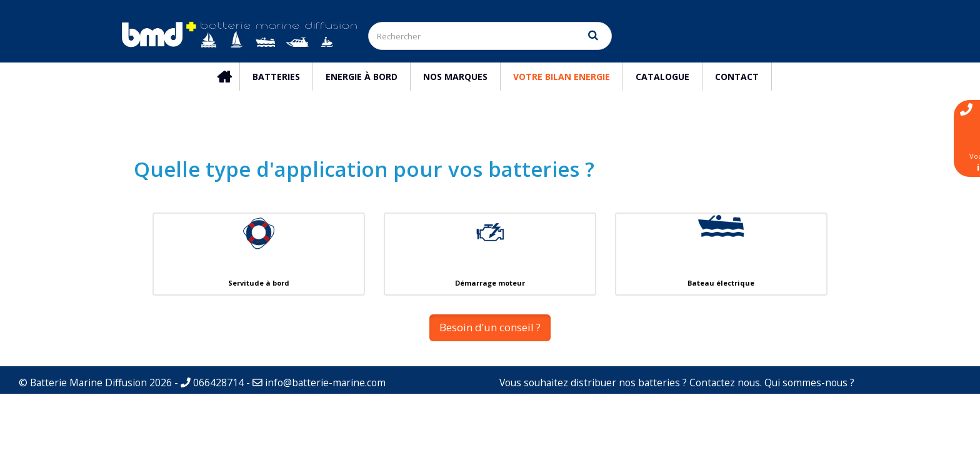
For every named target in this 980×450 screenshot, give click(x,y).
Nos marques (455, 77)
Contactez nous (725, 382)
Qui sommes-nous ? (809, 382)
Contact (737, 77)
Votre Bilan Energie (562, 77)
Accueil (230, 77)
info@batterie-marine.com (325, 382)
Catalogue (662, 77)
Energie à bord (362, 77)
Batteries (276, 77)
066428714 (212, 382)
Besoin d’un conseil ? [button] (490, 327)
